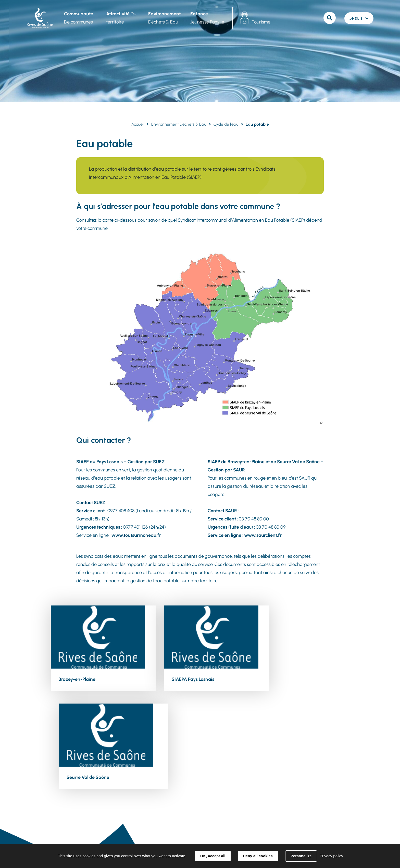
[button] (200, 338)
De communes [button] (78, 18)
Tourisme (260, 22)
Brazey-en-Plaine (77, 679)
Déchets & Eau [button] (164, 18)
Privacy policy (331, 856)
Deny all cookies (258, 856)
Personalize (301, 856)
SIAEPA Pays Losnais (182, 679)
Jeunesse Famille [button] (207, 18)
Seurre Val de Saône (284, 679)
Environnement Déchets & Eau (179, 124)
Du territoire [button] (121, 18)
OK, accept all (213, 856)
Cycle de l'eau (226, 124)
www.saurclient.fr (263, 535)
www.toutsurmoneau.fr (136, 535)
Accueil (138, 124)
